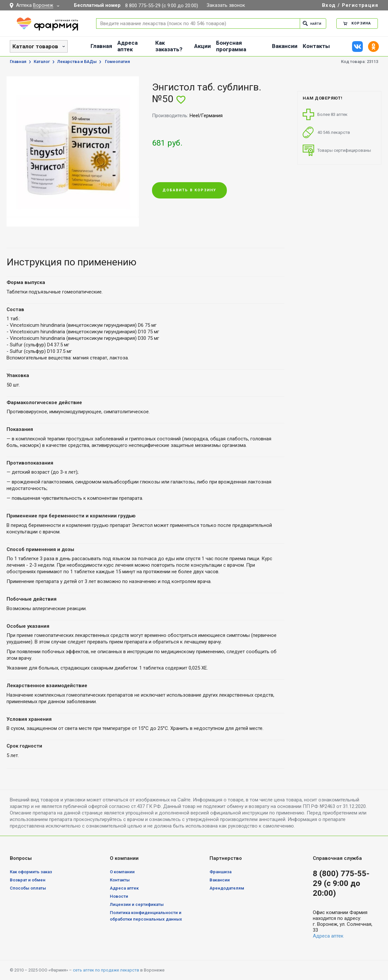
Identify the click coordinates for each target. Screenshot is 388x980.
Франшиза (220, 872)
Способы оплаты (28, 888)
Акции (202, 46)
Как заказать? (169, 46)
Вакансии (285, 46)
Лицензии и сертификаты (137, 904)
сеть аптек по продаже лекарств (106, 970)
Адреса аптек (127, 46)
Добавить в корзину (189, 191)
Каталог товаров (35, 46)
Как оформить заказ (31, 872)
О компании (122, 872)
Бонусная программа (231, 46)
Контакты (316, 46)
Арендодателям (227, 888)
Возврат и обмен (28, 880)
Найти (310, 23)
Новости (119, 896)
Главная (101, 46)
